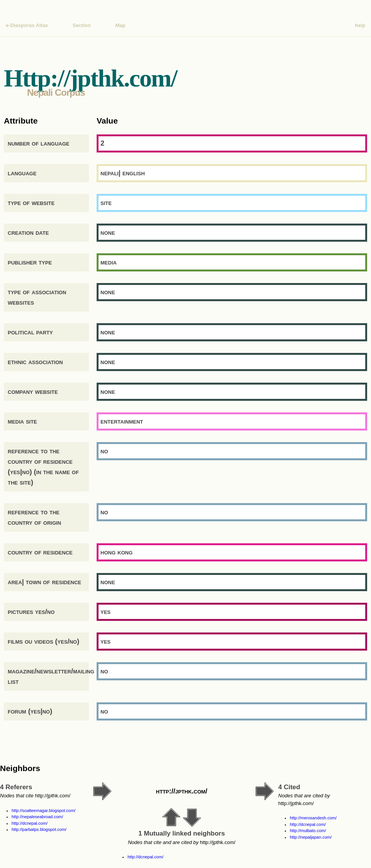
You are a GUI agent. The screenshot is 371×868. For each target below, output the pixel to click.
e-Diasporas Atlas (27, 25)
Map (121, 25)
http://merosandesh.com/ (313, 818)
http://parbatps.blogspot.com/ (39, 829)
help (360, 25)
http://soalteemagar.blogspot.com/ (43, 810)
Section (82, 25)
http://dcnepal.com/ (30, 823)
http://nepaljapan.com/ (311, 837)
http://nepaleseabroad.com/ (37, 817)
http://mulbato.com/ (308, 831)
